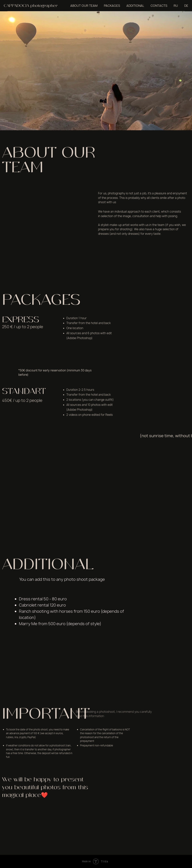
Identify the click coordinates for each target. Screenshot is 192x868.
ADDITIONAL (135, 6)
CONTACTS (159, 6)
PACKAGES (112, 6)
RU (176, 6)
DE (186, 6)
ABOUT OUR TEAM (84, 6)
